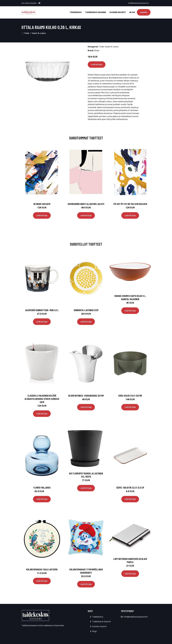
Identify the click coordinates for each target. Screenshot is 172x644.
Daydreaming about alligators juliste (86, 204)
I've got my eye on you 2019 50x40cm (130, 204)
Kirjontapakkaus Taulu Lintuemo (42, 569)
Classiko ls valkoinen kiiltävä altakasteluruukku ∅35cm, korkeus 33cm (42, 399)
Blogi (132, 12)
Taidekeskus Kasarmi (96, 12)
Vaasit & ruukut (39, 33)
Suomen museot (118, 12)
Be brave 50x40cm (42, 204)
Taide (27, 33)
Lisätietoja (97, 64)
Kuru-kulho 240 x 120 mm (130, 396)
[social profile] (39, 3)
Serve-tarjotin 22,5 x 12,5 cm (130, 488)
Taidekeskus (76, 12)
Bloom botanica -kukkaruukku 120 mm (86, 396)
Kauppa (144, 12)
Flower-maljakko (42, 488)
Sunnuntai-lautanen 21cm (86, 310)
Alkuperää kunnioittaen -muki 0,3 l (42, 310)
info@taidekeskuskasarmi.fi (138, 3)
